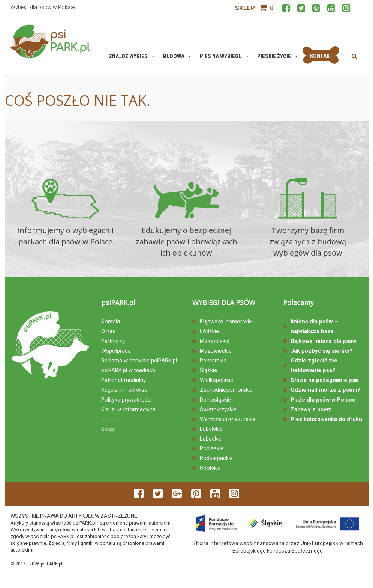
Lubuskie (211, 439)
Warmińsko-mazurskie (228, 419)
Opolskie (210, 468)
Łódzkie (209, 331)
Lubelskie (211, 429)
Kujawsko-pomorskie (226, 322)
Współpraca (116, 351)
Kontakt (111, 322)
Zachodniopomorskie (226, 390)
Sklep (245, 8)
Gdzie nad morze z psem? (325, 390)
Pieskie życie (278, 56)
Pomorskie (213, 361)
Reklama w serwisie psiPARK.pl (139, 361)
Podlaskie (212, 448)
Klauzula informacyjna (128, 409)
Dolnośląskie (215, 400)
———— (110, 419)
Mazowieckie (216, 351)
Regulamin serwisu (124, 390)
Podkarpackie (216, 458)
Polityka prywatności (127, 400)
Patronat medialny (124, 380)
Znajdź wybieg (132, 56)
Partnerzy (113, 341)
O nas (108, 331)
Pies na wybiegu (225, 56)
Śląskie (208, 370)
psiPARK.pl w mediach (128, 370)
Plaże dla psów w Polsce (323, 400)
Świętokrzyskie (218, 409)
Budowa (178, 56)
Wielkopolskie (216, 380)
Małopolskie (215, 341)
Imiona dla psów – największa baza (314, 326)
